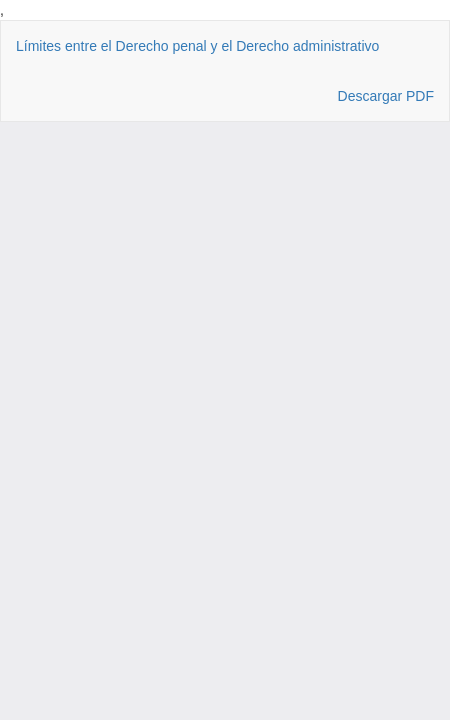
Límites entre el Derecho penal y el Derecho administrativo (197, 46)
